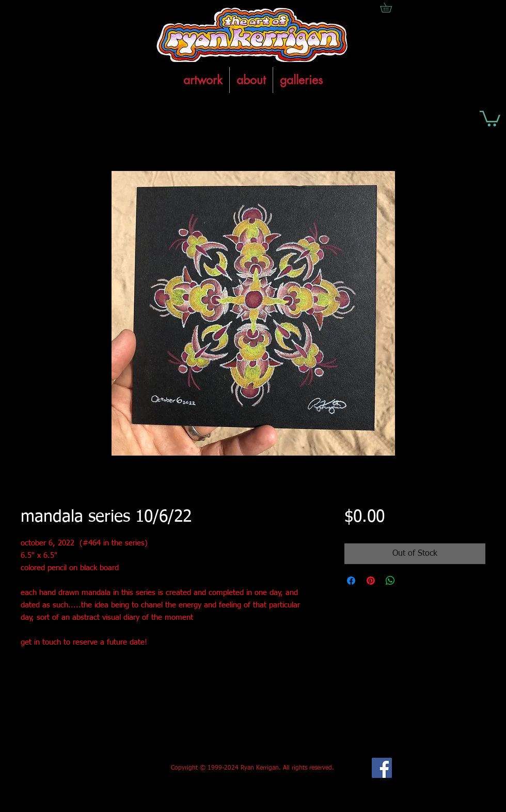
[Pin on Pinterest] (371, 581)
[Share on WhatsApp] (390, 581)
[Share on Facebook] (351, 581)
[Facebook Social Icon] (382, 768)
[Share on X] (410, 581)
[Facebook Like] (97, 768)
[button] (490, 118)
